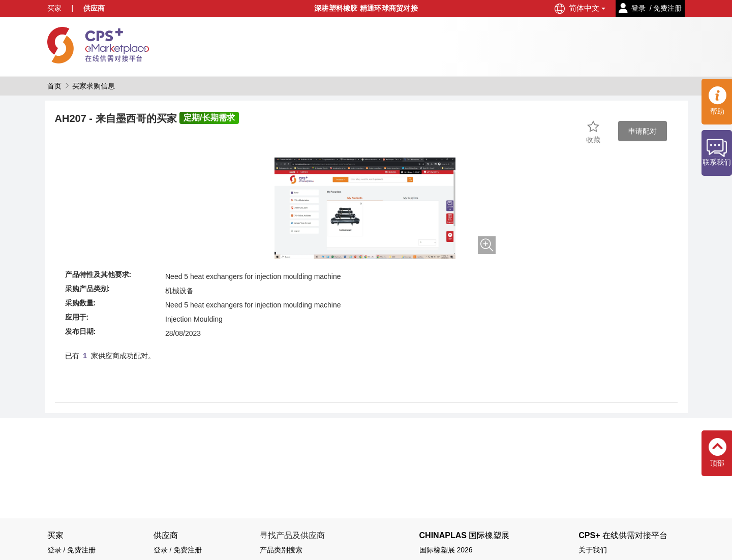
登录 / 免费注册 (72, 550)
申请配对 (643, 131)
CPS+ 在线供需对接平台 (623, 535)
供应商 (94, 8)
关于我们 (593, 550)
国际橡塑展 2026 (446, 550)
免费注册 (188, 550)
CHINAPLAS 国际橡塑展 (465, 535)
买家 (54, 8)
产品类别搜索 (281, 550)
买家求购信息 (94, 86)
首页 (54, 86)
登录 (161, 550)
